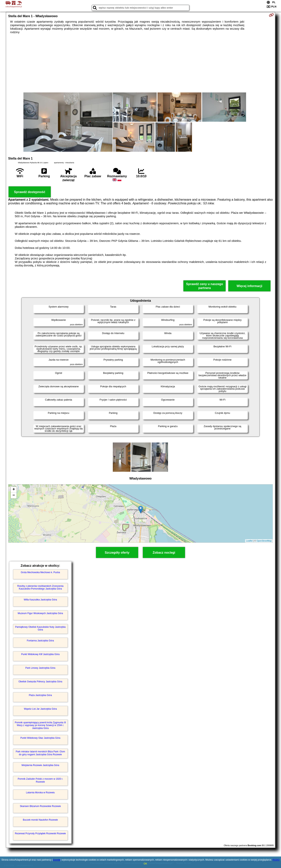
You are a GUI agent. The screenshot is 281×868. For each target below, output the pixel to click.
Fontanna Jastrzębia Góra (40, 641)
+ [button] (14, 490)
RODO (276, 860)
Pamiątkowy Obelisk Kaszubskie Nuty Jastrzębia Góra (40, 628)
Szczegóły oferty (117, 553)
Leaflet (249, 541)
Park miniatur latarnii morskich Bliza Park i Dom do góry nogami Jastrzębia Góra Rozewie (40, 753)
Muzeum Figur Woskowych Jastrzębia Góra (40, 613)
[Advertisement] (140, 63)
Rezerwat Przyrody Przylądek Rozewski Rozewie (40, 833)
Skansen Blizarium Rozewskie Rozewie (40, 806)
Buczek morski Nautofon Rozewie (40, 820)
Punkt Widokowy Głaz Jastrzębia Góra (40, 738)
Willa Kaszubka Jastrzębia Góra (40, 600)
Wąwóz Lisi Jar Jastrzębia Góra (40, 709)
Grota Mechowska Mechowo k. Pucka (40, 572)
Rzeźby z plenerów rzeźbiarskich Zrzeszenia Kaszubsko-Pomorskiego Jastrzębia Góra (40, 587)
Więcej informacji (249, 286)
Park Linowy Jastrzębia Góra (40, 668)
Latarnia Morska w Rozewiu (40, 793)
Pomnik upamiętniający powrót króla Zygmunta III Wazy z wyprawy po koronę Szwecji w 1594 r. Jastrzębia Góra (40, 725)
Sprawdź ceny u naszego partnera (204, 286)
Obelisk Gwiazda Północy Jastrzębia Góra (40, 682)
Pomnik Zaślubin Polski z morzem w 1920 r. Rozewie (40, 780)
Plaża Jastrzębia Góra (40, 695)
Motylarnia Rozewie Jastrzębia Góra (40, 765)
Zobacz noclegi (164, 553)
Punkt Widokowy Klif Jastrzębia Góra (40, 654)
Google (57, 860)
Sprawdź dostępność (30, 192)
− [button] (14, 496)
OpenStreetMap (264, 541)
